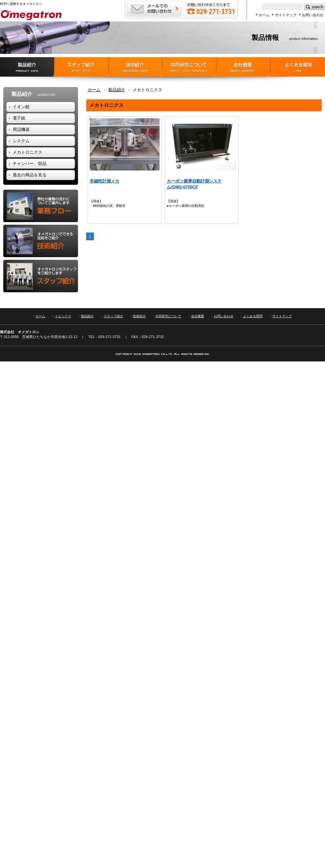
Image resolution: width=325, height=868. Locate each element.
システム (21, 141)
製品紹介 (27, 67)
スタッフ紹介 (81, 67)
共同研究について (168, 316)
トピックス (63, 316)
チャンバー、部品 (30, 164)
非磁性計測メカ (104, 181)
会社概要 (243, 67)
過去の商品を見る (30, 175)
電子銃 (19, 118)
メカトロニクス (27, 152)
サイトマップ (286, 15)
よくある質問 (297, 67)
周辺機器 (21, 129)
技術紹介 (135, 67)
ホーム (264, 15)
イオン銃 (21, 107)
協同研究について (189, 67)
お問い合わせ (313, 15)
